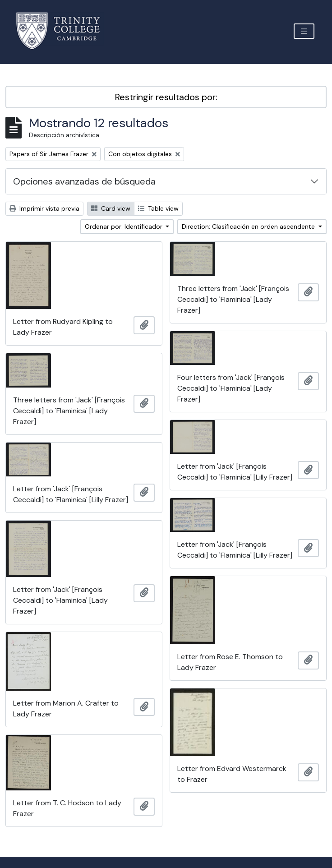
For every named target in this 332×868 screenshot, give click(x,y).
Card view (111, 208)
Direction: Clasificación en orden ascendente (249, 226)
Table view (158, 208)
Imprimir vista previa (44, 208)
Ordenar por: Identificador (124, 226)
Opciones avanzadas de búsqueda (84, 181)
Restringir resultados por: (166, 97)
